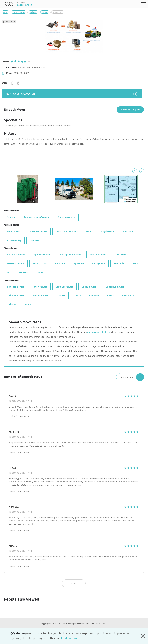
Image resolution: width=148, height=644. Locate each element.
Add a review (132, 377)
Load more (74, 583)
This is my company (130, 109)
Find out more (70, 638)
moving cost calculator (74, 94)
